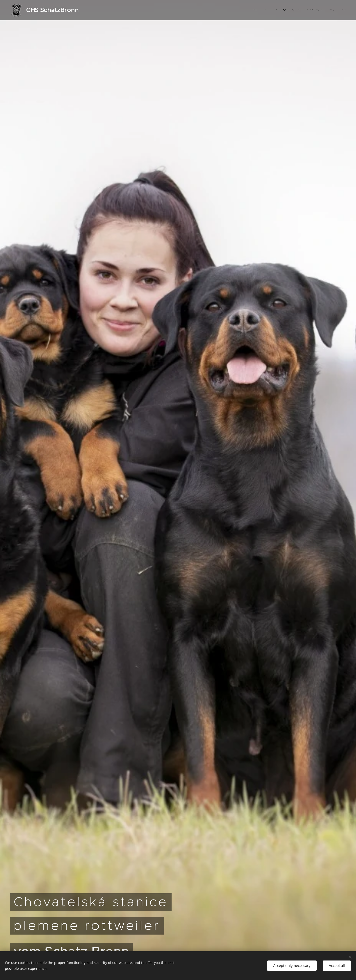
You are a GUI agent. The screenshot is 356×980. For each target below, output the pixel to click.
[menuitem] (293, 10)
